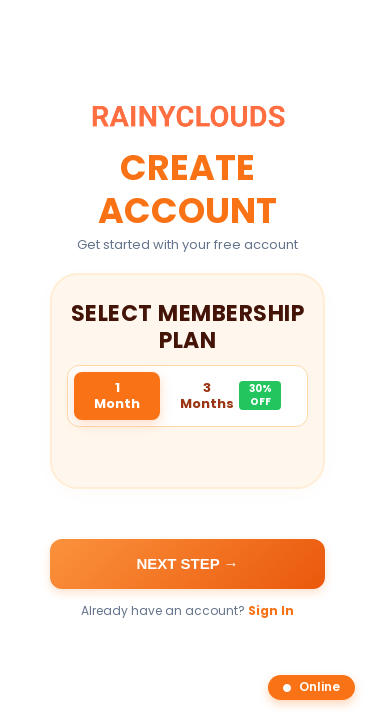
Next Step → (187, 563)
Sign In (271, 610)
